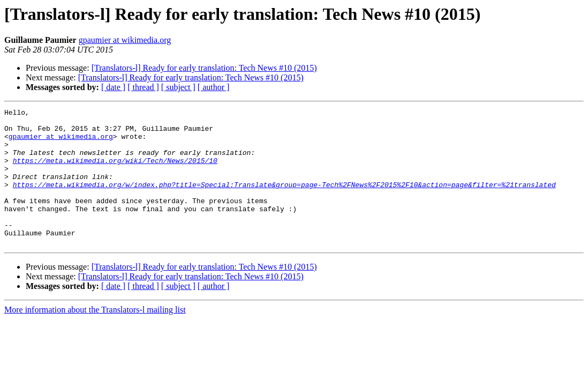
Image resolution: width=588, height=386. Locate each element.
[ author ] (214, 87)
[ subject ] (178, 87)
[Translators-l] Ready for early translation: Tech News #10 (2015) (204, 68)
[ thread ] (143, 87)
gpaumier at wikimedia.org (125, 40)
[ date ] (113, 87)
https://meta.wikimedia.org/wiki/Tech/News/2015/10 (115, 172)
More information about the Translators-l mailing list (95, 337)
